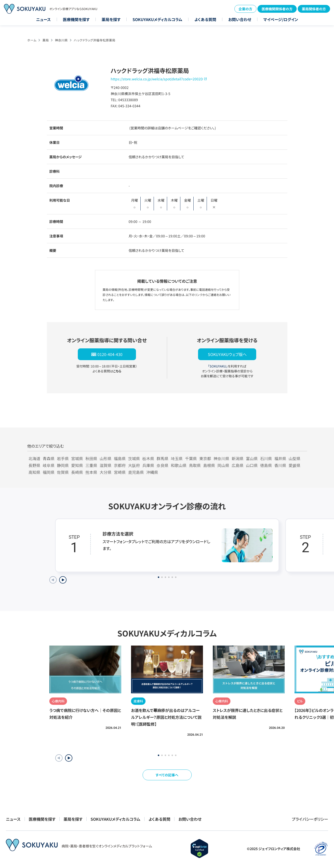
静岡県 (63, 465)
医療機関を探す (76, 19)
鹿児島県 (136, 472)
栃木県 (148, 458)
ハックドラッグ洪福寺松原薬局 (95, 40)
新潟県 (238, 458)
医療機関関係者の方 (277, 9)
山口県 (252, 465)
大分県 (106, 472)
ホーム (32, 40)
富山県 (252, 458)
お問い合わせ (240, 19)
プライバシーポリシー (310, 819)
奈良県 (162, 465)
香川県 (280, 465)
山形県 (106, 458)
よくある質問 (205, 19)
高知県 (34, 472)
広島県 (238, 465)
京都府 (120, 465)
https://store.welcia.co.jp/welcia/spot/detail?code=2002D (157, 79)
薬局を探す (111, 19)
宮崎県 (120, 472)
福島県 (120, 458)
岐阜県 (49, 465)
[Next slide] (63, 580)
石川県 (266, 458)
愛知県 (77, 465)
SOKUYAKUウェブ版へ (227, 354)
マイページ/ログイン (281, 19)
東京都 (205, 458)
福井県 (280, 458)
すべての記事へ (167, 775)
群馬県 (162, 458)
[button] (69, 758)
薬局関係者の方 (314, 9)
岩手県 (63, 458)
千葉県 (191, 458)
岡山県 (223, 465)
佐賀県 (63, 472)
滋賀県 (106, 465)
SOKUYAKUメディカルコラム (157, 19)
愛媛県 (294, 465)
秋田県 (91, 458)
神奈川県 (61, 40)
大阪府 (134, 465)
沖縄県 (152, 472)
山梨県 (294, 458)
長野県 (34, 465)
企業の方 (245, 9)
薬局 (46, 40)
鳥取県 (195, 465)
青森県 (49, 458)
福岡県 (49, 472)
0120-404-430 (110, 354)
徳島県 (266, 465)
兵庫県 (148, 465)
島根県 (209, 465)
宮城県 (77, 458)
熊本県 (91, 472)
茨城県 (134, 458)
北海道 (34, 458)
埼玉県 (177, 458)
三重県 (91, 465)
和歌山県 (179, 465)
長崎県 (77, 472)
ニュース (43, 19)
